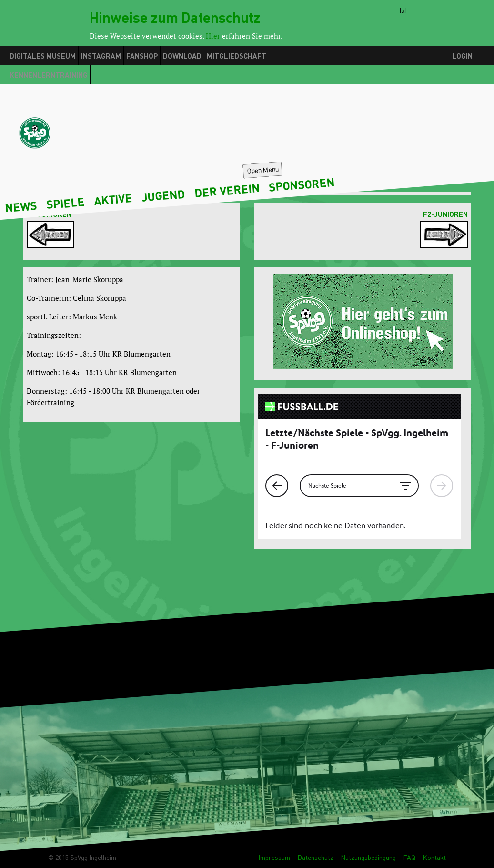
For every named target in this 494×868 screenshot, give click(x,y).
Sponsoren (302, 184)
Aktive (113, 199)
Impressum (274, 857)
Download (182, 56)
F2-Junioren (445, 214)
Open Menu (263, 170)
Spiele (65, 203)
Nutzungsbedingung (368, 857)
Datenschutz (315, 857)
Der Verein (227, 190)
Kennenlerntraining (49, 75)
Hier (213, 36)
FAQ (409, 857)
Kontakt (434, 857)
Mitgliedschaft (237, 56)
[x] (403, 9)
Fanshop (142, 56)
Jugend (163, 195)
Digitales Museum (43, 56)
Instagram (101, 56)
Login (463, 56)
